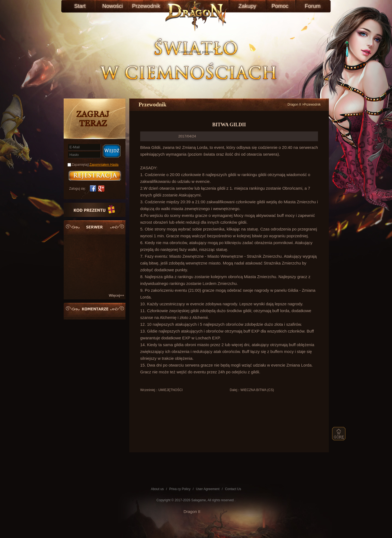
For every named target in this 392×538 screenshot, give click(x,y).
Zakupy (247, 6)
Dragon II (294, 104)
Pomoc (280, 6)
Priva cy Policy (180, 489)
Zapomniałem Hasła (104, 165)
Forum (313, 6)
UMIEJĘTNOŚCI (171, 390)
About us (157, 489)
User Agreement (208, 489)
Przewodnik (145, 6)
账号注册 (95, 176)
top (339, 434)
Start (80, 6)
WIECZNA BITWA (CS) (257, 390)
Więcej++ (117, 295)
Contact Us (233, 489)
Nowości (113, 6)
